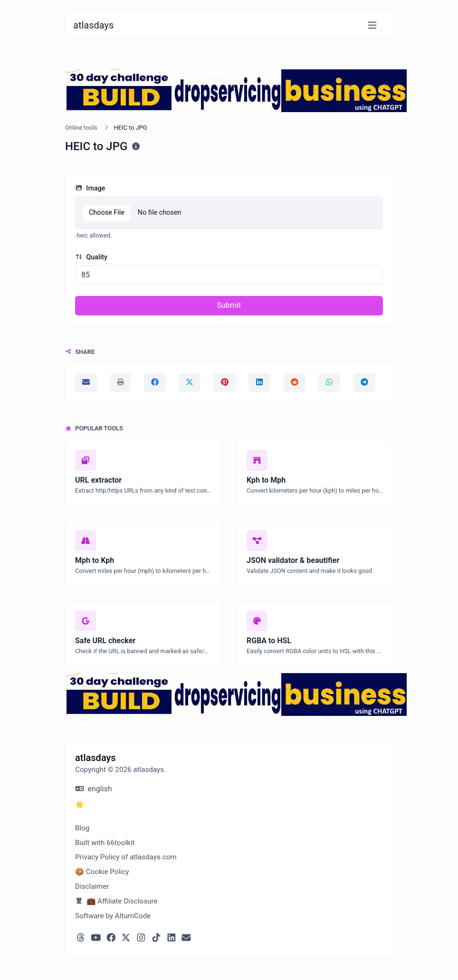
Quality (91, 257)
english (94, 789)
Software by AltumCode (113, 916)
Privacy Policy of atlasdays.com (126, 857)
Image (90, 188)
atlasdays (93, 25)
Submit (229, 305)
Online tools (81, 128)
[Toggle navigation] (372, 25)
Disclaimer (92, 886)
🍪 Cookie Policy (102, 872)
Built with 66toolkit (105, 843)
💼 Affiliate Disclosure (116, 901)
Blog (82, 828)
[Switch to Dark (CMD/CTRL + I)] (80, 805)
